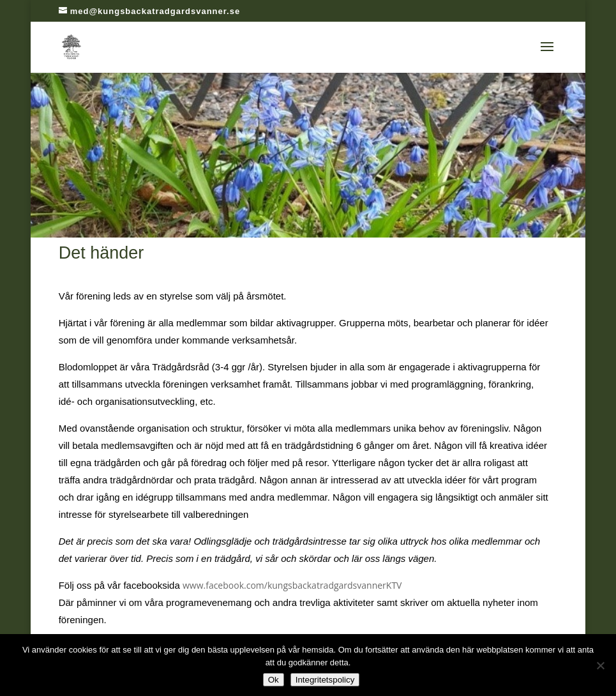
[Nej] (600, 665)
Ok (274, 680)
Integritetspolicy (325, 680)
